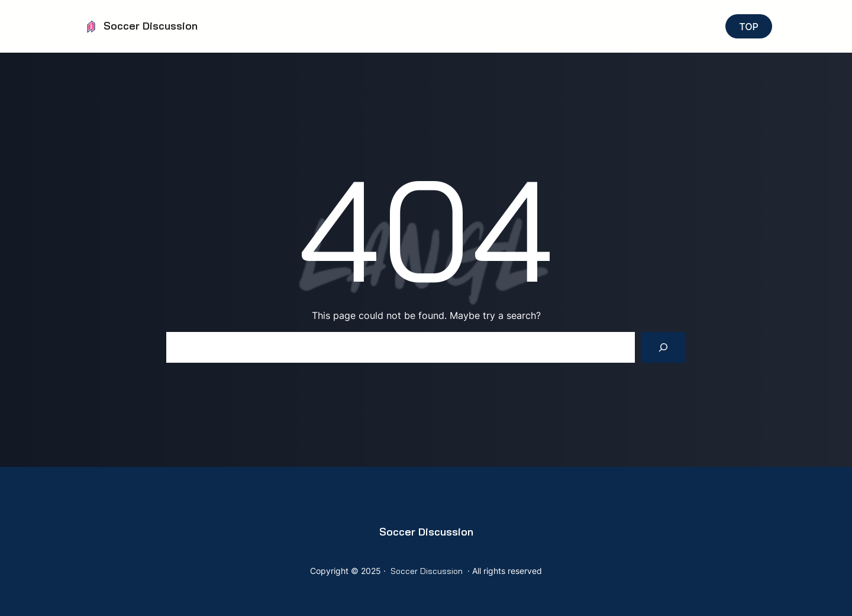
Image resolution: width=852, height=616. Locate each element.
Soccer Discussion (151, 26)
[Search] (663, 347)
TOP (749, 27)
